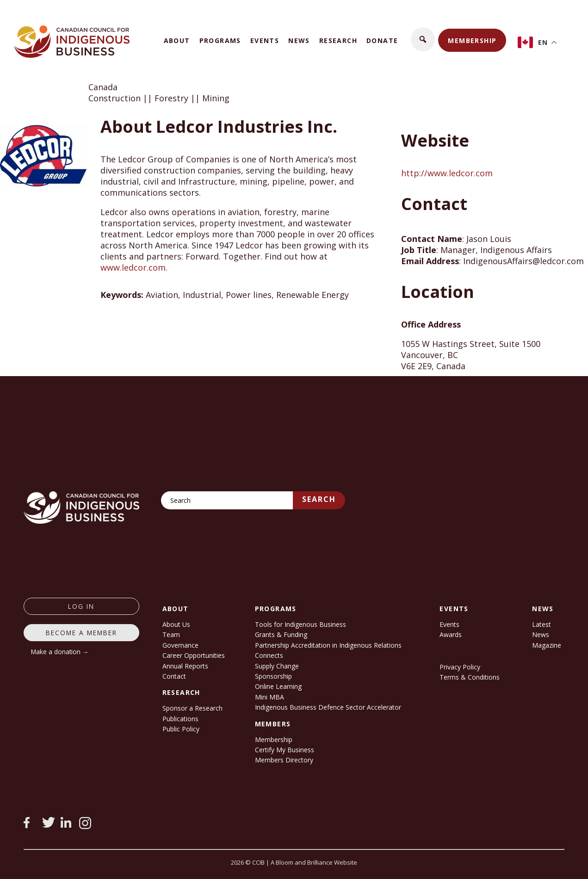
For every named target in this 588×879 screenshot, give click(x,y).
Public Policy (181, 729)
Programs (220, 40)
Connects (269, 655)
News (299, 40)
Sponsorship (273, 676)
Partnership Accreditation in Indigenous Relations (328, 645)
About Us (176, 624)
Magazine (547, 645)
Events (265, 40)
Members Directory (284, 760)
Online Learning (278, 686)
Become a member (81, 633)
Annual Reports (185, 666)
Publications (180, 719)
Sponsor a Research (192, 708)
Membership (472, 40)
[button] (423, 39)
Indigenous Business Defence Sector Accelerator (328, 707)
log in (81, 606)
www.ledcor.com (133, 267)
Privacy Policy (460, 667)
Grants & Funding (281, 634)
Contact (174, 676)
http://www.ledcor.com (447, 173)
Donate (382, 40)
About (177, 40)
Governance (180, 645)
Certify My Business (285, 750)
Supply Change (277, 666)
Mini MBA (269, 697)
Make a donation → (60, 652)
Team (171, 634)
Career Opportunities (194, 655)
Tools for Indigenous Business (300, 624)
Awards (451, 634)
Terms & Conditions (470, 677)
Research (338, 40)
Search (319, 499)
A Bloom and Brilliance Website (314, 862)
